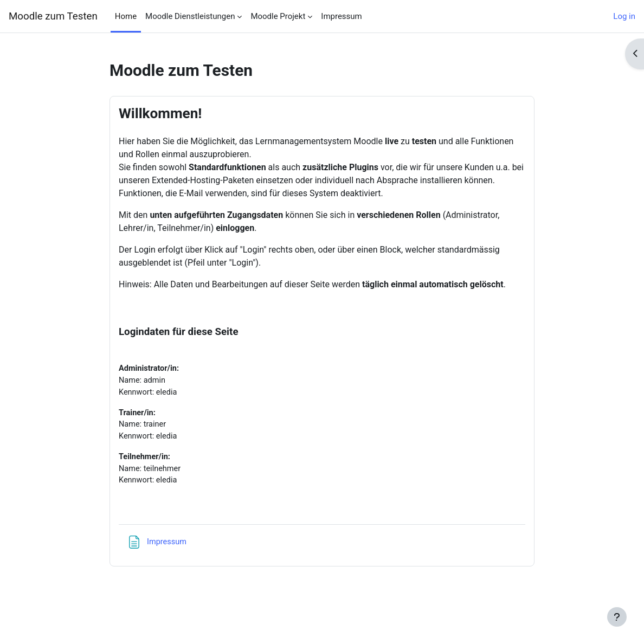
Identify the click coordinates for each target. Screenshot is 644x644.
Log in (624, 16)
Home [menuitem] (126, 16)
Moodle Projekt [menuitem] (278, 16)
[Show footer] (617, 617)
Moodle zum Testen (53, 16)
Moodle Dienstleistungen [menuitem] (190, 16)
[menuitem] (120, 349)
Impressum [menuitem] (341, 16)
